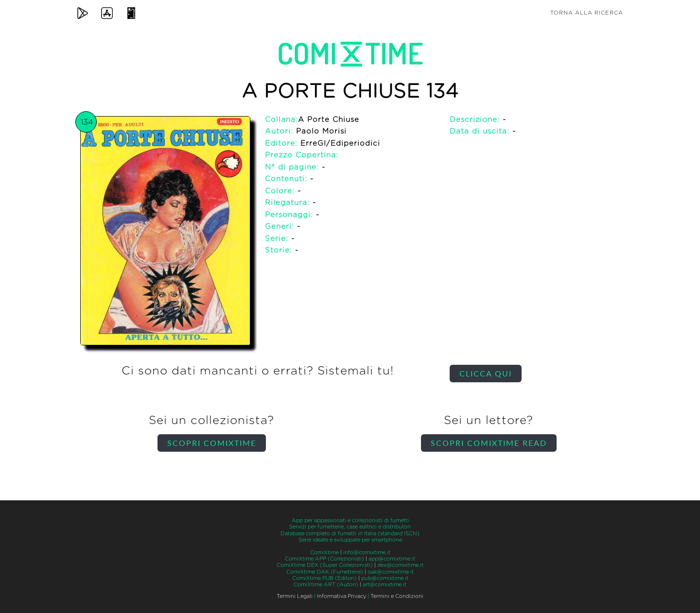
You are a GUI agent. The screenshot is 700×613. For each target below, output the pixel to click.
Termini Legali (295, 596)
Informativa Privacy (341, 596)
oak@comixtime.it (391, 572)
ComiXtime (324, 553)
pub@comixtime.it (385, 578)
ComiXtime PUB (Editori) (324, 578)
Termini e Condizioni (397, 596)
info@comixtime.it (367, 553)
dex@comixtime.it (400, 565)
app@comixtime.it (392, 559)
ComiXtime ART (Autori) (326, 585)
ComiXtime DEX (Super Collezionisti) (325, 565)
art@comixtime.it (385, 585)
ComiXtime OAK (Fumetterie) (325, 572)
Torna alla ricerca (587, 13)
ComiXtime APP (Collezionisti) (324, 559)
